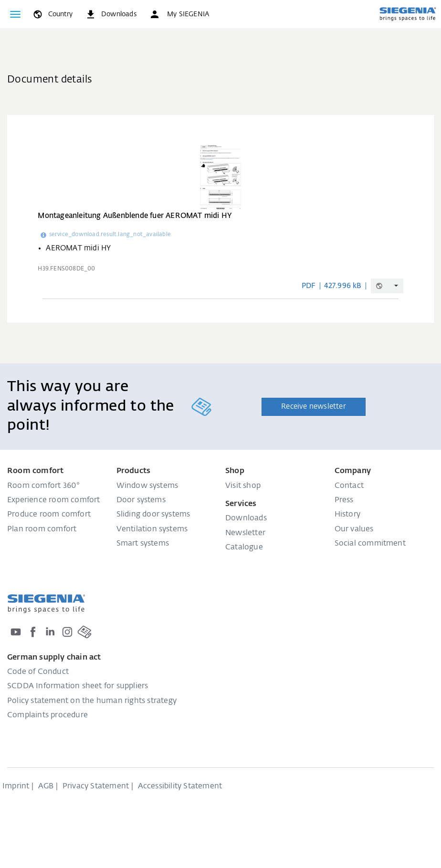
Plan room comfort (42, 529)
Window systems (147, 486)
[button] (179, 14)
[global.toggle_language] (52, 14)
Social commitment (370, 544)
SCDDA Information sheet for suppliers (78, 686)
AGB (46, 786)
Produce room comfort (49, 515)
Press (344, 500)
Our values (354, 529)
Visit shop (243, 486)
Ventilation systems (152, 529)
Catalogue (244, 548)
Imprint (16, 786)
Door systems (141, 500)
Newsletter (245, 533)
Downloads (246, 518)
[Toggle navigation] (15, 14)
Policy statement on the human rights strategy (92, 701)
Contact (349, 486)
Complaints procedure (47, 715)
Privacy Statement (96, 786)
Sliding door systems (153, 515)
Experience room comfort (54, 500)
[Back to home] (408, 14)
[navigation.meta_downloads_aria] (111, 14)
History (347, 515)
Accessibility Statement (180, 786)
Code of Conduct (38, 672)
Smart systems (143, 544)
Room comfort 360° (43, 486)
